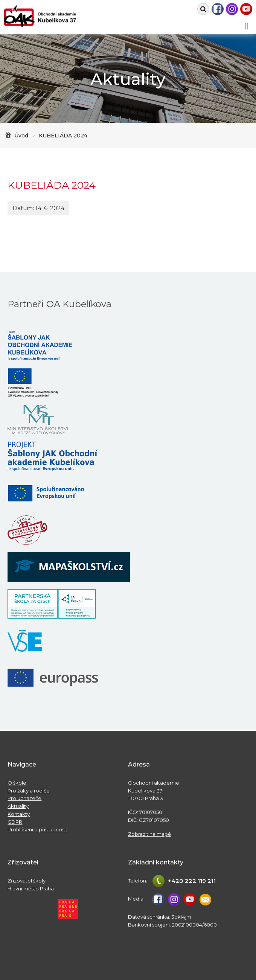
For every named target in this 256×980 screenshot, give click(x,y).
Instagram (232, 9)
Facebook (218, 9)
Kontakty (19, 814)
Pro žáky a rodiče (29, 791)
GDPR (15, 822)
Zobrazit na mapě (149, 834)
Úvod (21, 136)
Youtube (246, 9)
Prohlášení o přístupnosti (37, 829)
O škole (17, 783)
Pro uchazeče (24, 798)
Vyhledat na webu (203, 9)
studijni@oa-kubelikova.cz (206, 899)
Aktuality (18, 806)
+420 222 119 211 (192, 881)
